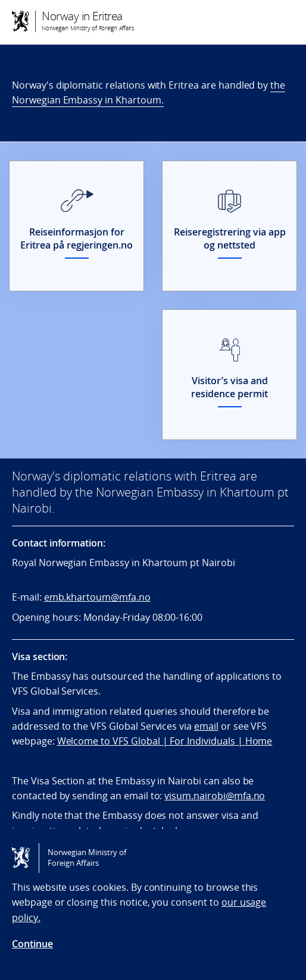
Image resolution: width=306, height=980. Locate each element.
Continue (32, 944)
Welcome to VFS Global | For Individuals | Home (165, 741)
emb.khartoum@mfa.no (97, 597)
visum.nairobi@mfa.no (215, 796)
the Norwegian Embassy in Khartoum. (149, 92)
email (206, 726)
